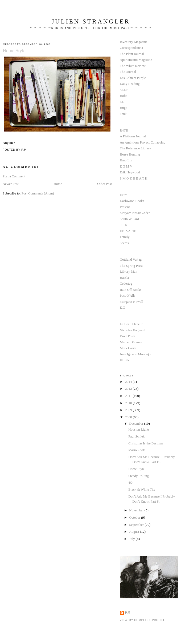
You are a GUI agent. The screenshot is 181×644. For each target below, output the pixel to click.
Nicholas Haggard (132, 330)
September (137, 525)
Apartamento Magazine (136, 60)
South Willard (129, 219)
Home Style (14, 51)
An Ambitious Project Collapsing (143, 142)
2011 (129, 396)
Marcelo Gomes (131, 342)
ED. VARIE (128, 231)
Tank (123, 114)
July (132, 539)
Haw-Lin (126, 160)
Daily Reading (130, 84)
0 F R (124, 225)
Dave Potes (127, 336)
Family (125, 237)
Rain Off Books (131, 290)
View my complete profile (143, 620)
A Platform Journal (133, 136)
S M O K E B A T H (134, 178)
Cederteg (126, 284)
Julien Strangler (91, 21)
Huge (124, 108)
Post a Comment (14, 176)
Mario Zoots (137, 450)
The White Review (133, 66)
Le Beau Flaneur (131, 324)
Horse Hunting (130, 154)
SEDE (124, 90)
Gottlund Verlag (131, 260)
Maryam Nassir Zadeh (135, 213)
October (135, 518)
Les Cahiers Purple (133, 78)
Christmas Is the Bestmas (146, 443)
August (134, 532)
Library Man (128, 272)
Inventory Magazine (134, 42)
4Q (130, 483)
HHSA (124, 360)
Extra (124, 195)
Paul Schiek (136, 436)
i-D (122, 102)
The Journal (128, 72)
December (137, 424)
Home (58, 184)
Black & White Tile (142, 490)
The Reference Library (135, 148)
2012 (129, 389)
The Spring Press (131, 266)
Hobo (124, 96)
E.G (122, 308)
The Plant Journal (132, 54)
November (137, 510)
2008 (129, 417)
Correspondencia (131, 48)
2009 (129, 410)
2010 (129, 403)
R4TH (124, 130)
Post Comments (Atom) (38, 193)
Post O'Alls (127, 296)
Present (125, 207)
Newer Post (11, 184)
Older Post (104, 184)
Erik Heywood (130, 172)
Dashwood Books (132, 201)
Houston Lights (139, 430)
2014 (129, 382)
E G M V (126, 166)
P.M (128, 613)
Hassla (124, 278)
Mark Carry (128, 348)
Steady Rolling (139, 476)
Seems (124, 243)
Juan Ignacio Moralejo (135, 354)
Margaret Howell (131, 302)
